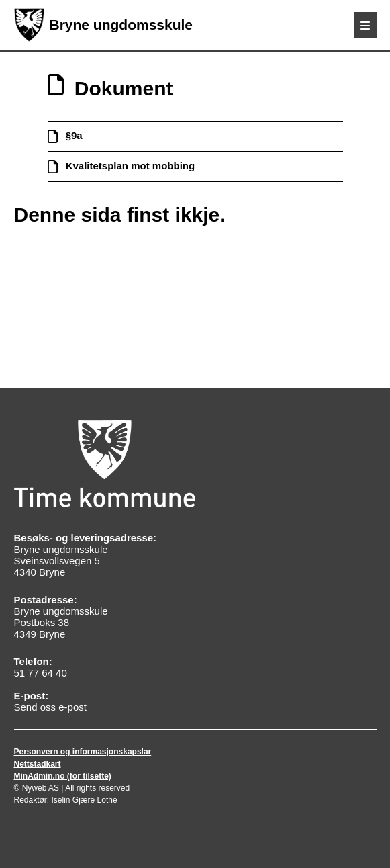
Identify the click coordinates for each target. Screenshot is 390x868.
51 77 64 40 (41, 673)
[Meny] (365, 25)
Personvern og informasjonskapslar (83, 752)
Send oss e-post (50, 707)
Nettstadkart (38, 764)
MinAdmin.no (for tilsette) (63, 776)
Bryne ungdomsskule (104, 25)
